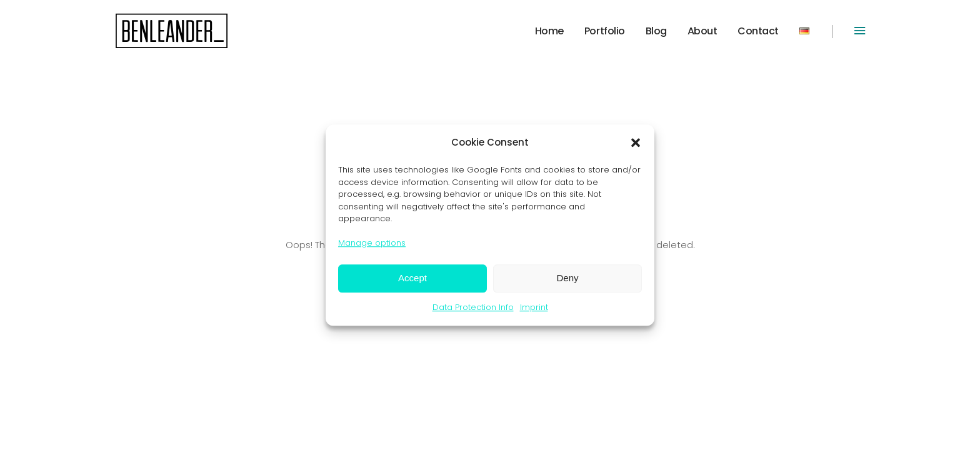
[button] (636, 142)
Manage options (372, 243)
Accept (412, 278)
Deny (567, 278)
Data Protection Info (473, 307)
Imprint (534, 307)
